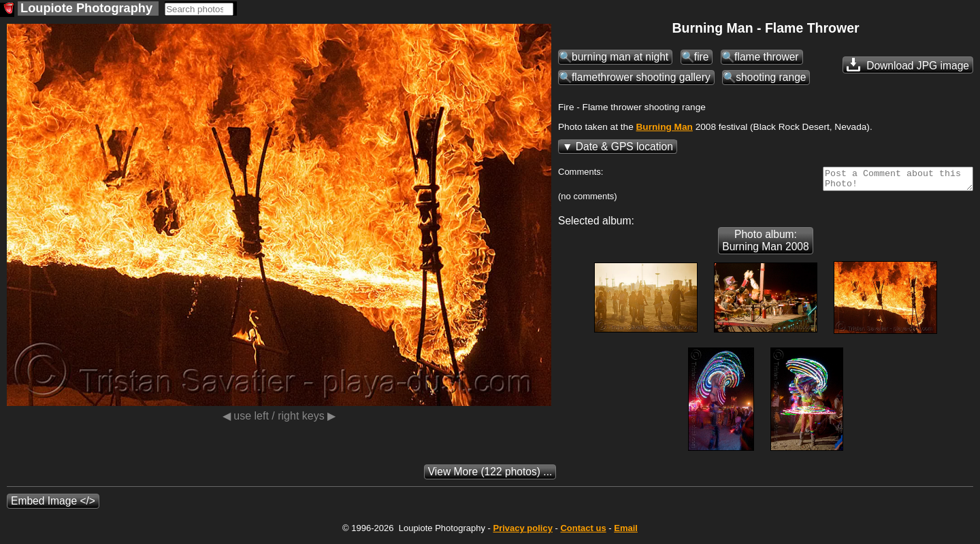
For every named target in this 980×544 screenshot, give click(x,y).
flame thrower (766, 57)
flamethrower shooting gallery (641, 77)
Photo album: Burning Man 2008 (765, 244)
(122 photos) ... (490, 476)
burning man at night (620, 57)
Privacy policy (522, 532)
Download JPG (908, 65)
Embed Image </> (53, 505)
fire (702, 57)
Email (626, 532)
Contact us (583, 532)
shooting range (771, 77)
